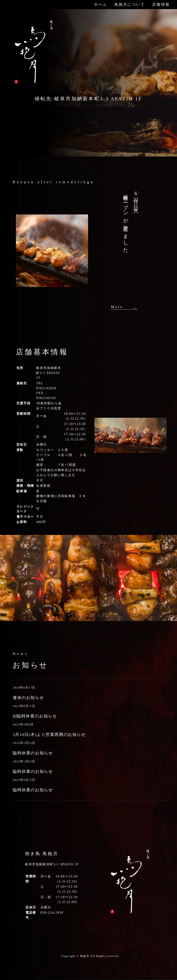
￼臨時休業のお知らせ (35, 716)
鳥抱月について (130, 4)
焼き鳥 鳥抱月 (42, 854)
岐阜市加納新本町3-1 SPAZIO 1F (49, 373)
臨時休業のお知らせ (33, 753)
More (117, 307)
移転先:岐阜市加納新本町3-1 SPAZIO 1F (88, 99)
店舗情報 (161, 4)
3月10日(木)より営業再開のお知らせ (49, 735)
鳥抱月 (85, 956)
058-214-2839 (52, 913)
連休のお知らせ (28, 698)
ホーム (101, 4)
